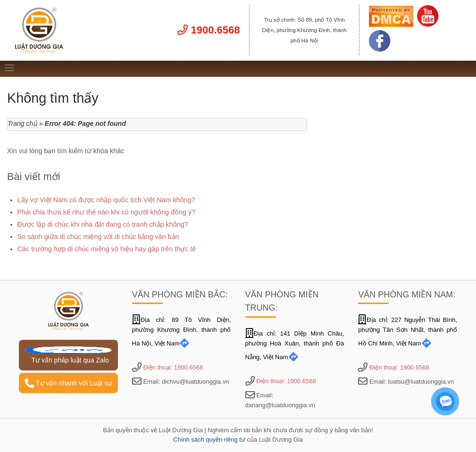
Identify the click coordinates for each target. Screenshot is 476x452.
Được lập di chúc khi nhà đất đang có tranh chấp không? (103, 224)
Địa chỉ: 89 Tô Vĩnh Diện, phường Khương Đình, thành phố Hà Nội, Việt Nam (182, 332)
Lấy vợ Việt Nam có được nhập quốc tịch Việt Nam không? (106, 200)
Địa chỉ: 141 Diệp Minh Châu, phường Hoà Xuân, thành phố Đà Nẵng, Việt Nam (295, 345)
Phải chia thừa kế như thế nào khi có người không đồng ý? (107, 212)
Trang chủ (22, 123)
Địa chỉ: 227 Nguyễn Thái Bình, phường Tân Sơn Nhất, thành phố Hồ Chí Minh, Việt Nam (408, 332)
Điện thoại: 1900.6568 (173, 367)
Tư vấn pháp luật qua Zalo (68, 355)
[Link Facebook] (380, 49)
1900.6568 (209, 30)
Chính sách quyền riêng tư (209, 440)
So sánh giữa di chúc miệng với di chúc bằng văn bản (98, 237)
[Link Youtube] (428, 25)
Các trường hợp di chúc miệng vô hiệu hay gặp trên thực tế (107, 249)
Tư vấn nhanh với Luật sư (68, 383)
